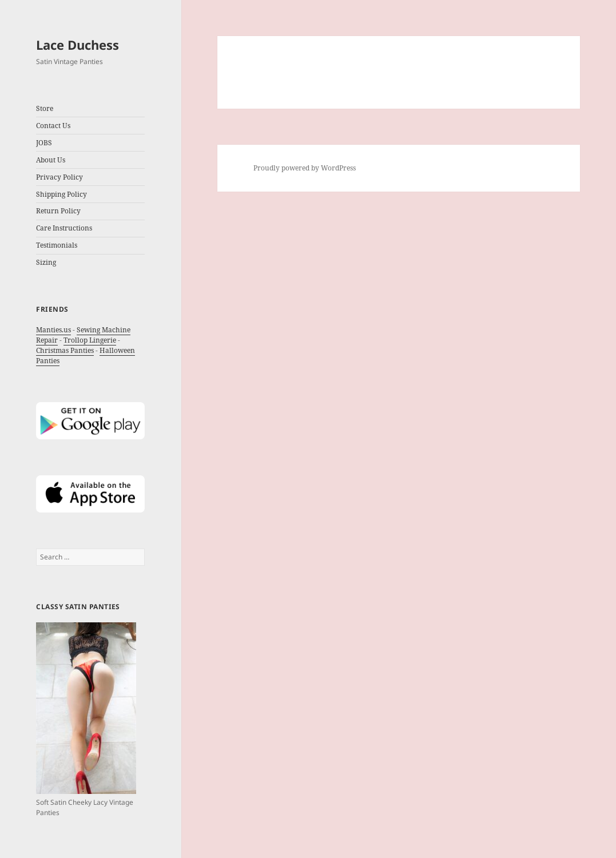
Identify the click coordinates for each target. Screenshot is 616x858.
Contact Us (53, 126)
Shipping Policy (61, 194)
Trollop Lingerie (90, 340)
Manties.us (53, 330)
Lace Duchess (78, 45)
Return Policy (58, 211)
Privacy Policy (59, 177)
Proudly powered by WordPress (305, 168)
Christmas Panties (65, 350)
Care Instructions (64, 228)
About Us (51, 160)
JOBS (44, 143)
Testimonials (57, 245)
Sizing (46, 262)
